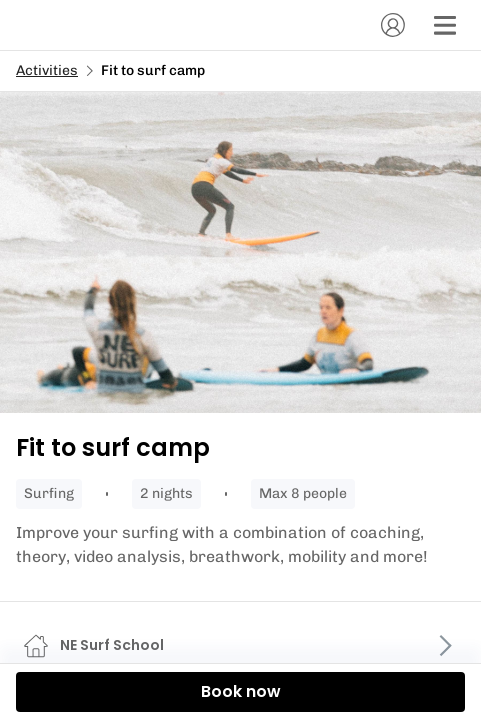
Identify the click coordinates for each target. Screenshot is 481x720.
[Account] (393, 25)
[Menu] (445, 25)
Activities (47, 70)
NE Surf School (112, 645)
